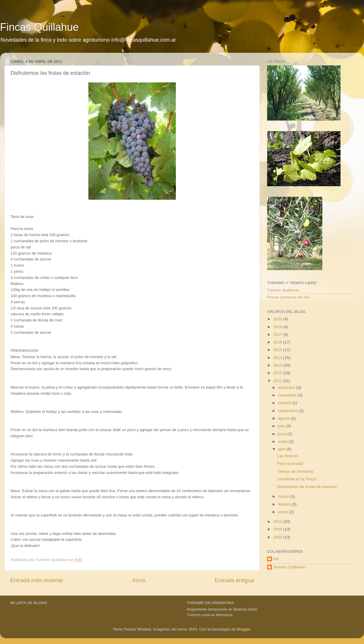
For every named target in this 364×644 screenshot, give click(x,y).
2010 (278, 522)
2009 (278, 529)
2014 (278, 358)
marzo (284, 496)
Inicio (139, 580)
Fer (276, 559)
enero (284, 512)
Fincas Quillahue (39, 27)
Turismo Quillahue (283, 290)
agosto (284, 418)
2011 (278, 381)
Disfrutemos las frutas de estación (307, 487)
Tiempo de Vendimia (295, 471)
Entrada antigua (234, 580)
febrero (285, 504)
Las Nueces (288, 456)
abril (282, 449)
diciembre (287, 388)
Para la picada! (290, 463)
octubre (285, 403)
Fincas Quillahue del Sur (289, 297)
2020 (278, 319)
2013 (278, 365)
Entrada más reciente (37, 580)
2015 (278, 350)
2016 (278, 342)
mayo (283, 442)
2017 (278, 334)
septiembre (288, 411)
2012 (278, 373)
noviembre (288, 395)
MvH (193, 629)
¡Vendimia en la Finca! (297, 479)
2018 (278, 327)
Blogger (243, 629)
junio (283, 434)
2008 (278, 537)
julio (282, 426)
